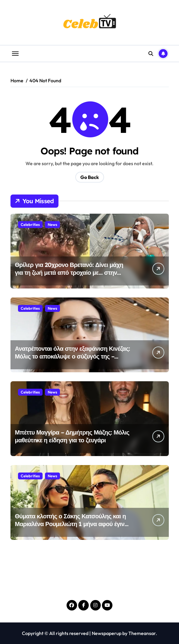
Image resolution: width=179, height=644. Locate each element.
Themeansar (142, 633)
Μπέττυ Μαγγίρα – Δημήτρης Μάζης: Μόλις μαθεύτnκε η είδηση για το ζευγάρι (72, 436)
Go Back (90, 177)
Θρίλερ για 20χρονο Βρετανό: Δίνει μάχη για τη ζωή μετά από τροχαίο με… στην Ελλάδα (69, 272)
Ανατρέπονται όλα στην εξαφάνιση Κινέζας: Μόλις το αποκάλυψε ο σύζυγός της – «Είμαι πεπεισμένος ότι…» (73, 356)
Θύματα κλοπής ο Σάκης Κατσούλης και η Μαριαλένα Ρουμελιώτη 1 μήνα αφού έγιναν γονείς (73, 524)
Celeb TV (90, 587)
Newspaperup (107, 633)
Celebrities (30, 224)
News (52, 224)
